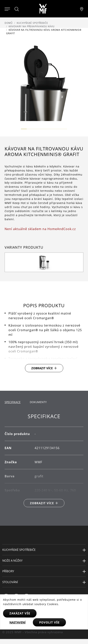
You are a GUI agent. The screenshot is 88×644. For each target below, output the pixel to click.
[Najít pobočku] (82, 9)
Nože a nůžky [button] (12, 560)
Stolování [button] (10, 582)
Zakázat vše (20, 613)
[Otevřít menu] (7, 9)
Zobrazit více (42, 368)
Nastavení (17, 622)
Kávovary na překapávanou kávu (32, 26)
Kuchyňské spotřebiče (32, 23)
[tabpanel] (44, 460)
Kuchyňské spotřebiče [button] (19, 550)
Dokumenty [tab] (38, 402)
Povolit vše (49, 622)
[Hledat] (17, 9)
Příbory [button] (8, 571)
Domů (9, 23)
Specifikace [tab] (13, 402)
